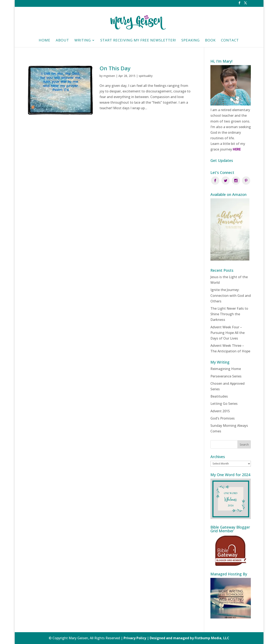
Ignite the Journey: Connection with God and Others (231, 295)
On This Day (115, 68)
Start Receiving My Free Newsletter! (138, 41)
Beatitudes (219, 396)
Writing (83, 41)
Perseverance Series (226, 376)
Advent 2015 (220, 411)
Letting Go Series (224, 404)
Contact (230, 41)
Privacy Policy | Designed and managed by (159, 638)
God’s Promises (223, 418)
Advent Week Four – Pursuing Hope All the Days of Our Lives (228, 333)
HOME (45, 41)
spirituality (146, 76)
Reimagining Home (226, 369)
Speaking (191, 41)
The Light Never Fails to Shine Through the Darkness (229, 314)
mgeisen (109, 76)
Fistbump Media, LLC (212, 638)
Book (210, 41)
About (62, 41)
